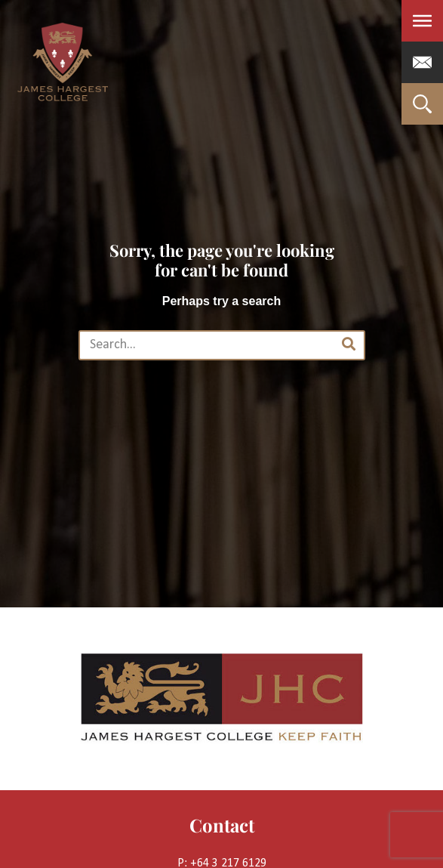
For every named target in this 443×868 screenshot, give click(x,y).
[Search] (349, 345)
